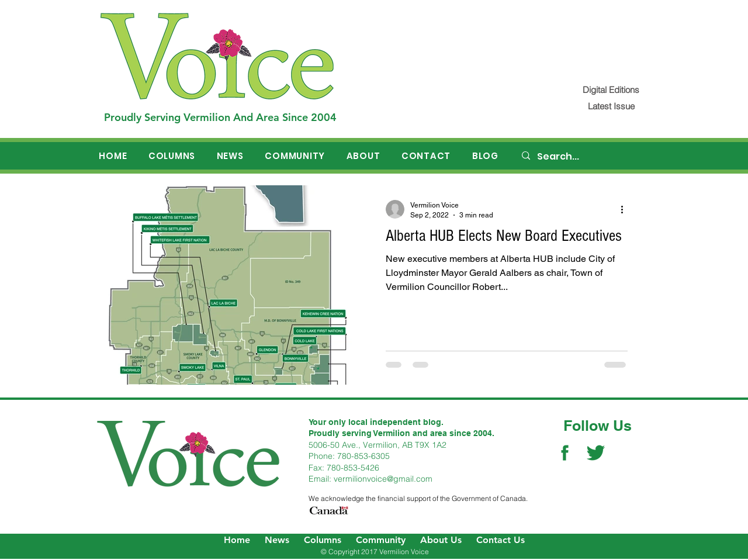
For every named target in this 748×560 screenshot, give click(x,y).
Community (381, 540)
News (277, 540)
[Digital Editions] (611, 90)
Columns (323, 540)
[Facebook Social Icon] (565, 453)
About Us (441, 540)
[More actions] (626, 209)
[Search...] (585, 157)
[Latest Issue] (611, 106)
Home (237, 540)
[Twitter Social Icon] (596, 453)
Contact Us (501, 540)
